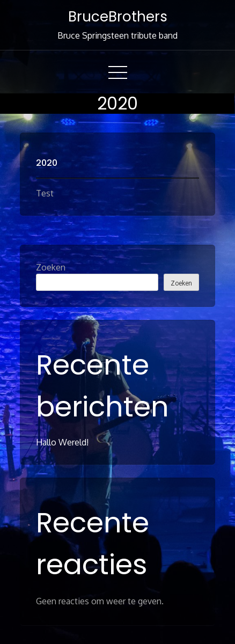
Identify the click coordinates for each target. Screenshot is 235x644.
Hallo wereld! (62, 442)
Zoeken (51, 267)
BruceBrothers (118, 17)
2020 (47, 163)
